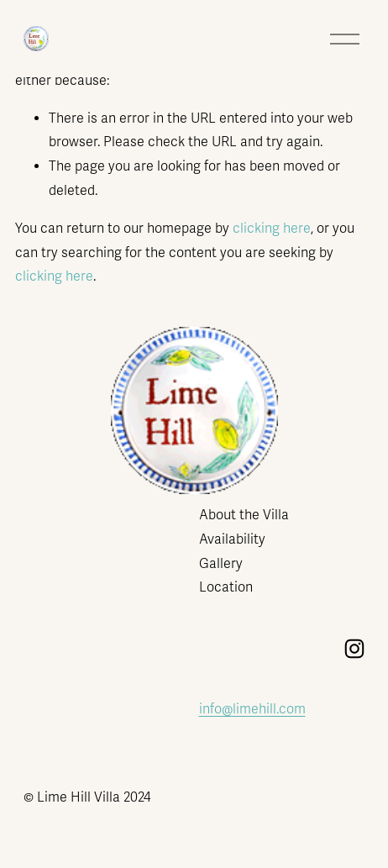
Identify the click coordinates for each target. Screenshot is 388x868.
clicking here (272, 229)
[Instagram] (354, 649)
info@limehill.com (252, 709)
